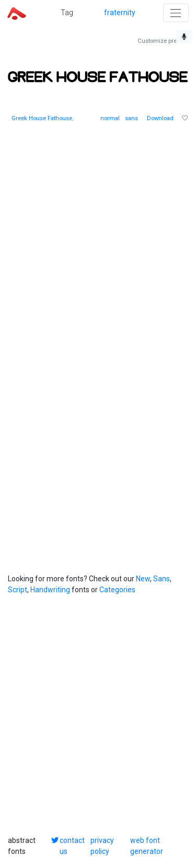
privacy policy (102, 846)
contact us (72, 846)
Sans (162, 579)
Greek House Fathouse (42, 118)
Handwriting (50, 590)
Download (160, 118)
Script (18, 590)
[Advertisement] (98, 236)
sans (131, 118)
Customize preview (163, 41)
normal (110, 118)
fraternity (120, 13)
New (143, 579)
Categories (117, 590)
